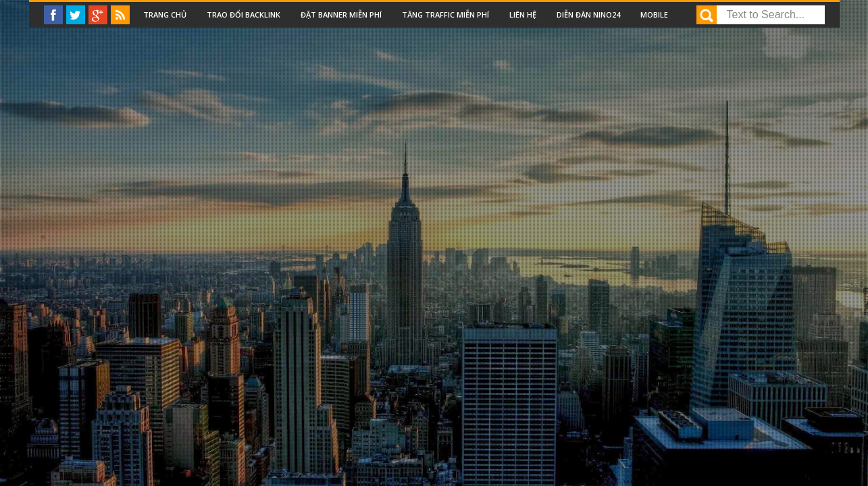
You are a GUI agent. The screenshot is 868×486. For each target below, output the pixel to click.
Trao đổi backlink (244, 15)
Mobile (654, 15)
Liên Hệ (523, 15)
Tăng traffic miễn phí (445, 15)
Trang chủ (165, 15)
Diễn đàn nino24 (588, 15)
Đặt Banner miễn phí (341, 15)
